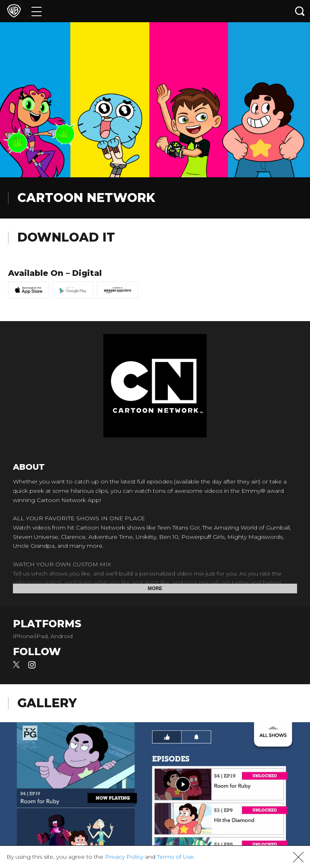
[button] (298, 857)
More (155, 588)
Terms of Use (175, 857)
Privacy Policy (124, 857)
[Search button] (300, 11)
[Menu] (37, 11)
